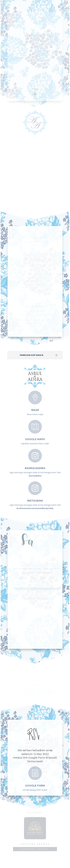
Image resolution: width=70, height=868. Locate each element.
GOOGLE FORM (35, 784)
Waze (35, 409)
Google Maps (35, 438)
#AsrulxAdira (35, 467)
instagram (35, 499)
